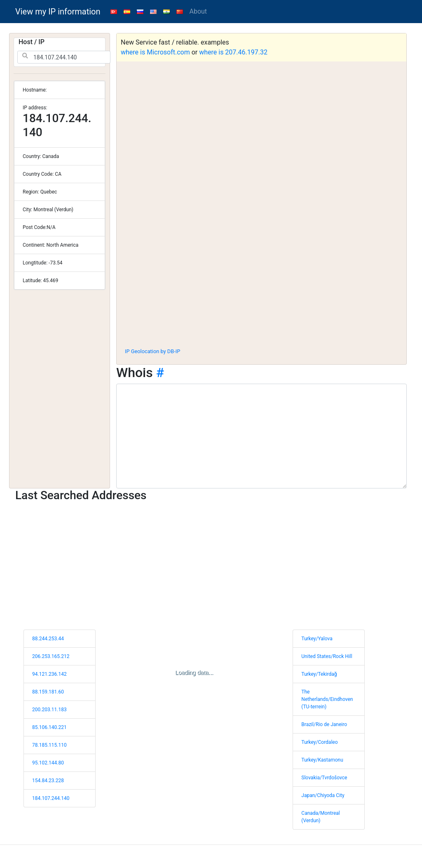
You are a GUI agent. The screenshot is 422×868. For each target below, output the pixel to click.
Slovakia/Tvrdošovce (324, 778)
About (198, 11)
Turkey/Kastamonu (322, 760)
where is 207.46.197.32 (233, 52)
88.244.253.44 (48, 639)
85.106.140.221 (49, 727)
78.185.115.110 (49, 745)
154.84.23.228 (48, 781)
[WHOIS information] (261, 436)
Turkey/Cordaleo (319, 742)
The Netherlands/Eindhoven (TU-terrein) (327, 699)
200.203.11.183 (49, 710)
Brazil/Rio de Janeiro (324, 724)
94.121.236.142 (49, 674)
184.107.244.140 (51, 798)
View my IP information (58, 12)
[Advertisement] (261, 280)
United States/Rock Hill (327, 656)
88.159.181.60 (48, 692)
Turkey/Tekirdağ (319, 674)
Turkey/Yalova (317, 639)
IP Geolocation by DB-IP (152, 351)
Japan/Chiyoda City (323, 795)
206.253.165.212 (51, 656)
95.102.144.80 (48, 763)
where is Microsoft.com (155, 52)
